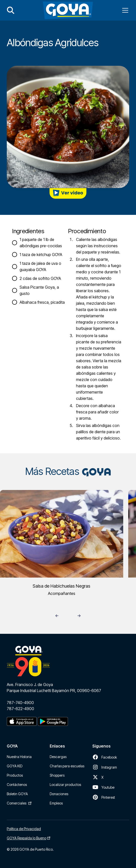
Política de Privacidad (24, 829)
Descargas (58, 757)
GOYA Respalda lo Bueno (26, 838)
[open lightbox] (68, 193)
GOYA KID (15, 766)
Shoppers (57, 775)
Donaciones (59, 794)
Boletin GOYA (17, 794)
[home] (68, 10)
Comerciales (17, 803)
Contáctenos (17, 785)
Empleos (56, 803)
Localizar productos (65, 785)
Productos (15, 775)
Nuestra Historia (19, 757)
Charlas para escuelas (67, 766)
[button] (124, 10)
